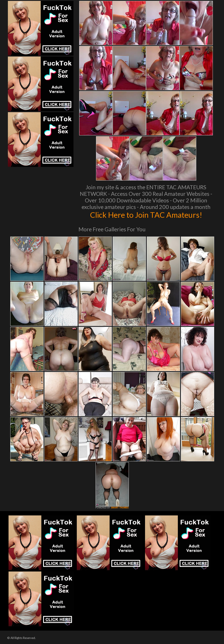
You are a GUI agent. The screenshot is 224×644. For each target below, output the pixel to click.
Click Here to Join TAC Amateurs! (146, 215)
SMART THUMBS (120, 508)
